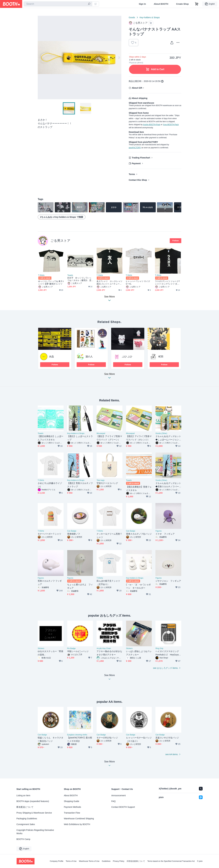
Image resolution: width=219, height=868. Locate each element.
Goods (132, 17)
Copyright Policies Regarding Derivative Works (35, 832)
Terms (132, 174)
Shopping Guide (71, 801)
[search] (89, 4)
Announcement (118, 795)
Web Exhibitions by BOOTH (77, 824)
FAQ (113, 801)
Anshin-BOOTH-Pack (152, 125)
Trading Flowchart (141, 158)
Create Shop (182, 4)
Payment (136, 163)
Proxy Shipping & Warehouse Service (34, 813)
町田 (161, 357)
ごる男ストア (60, 241)
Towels (70, 275)
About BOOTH (161, 4)
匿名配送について (25, 807)
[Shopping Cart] (197, 4)
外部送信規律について (136, 861)
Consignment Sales (26, 824)
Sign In (142, 4)
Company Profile (56, 861)
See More (109, 377)
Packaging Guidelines (27, 819)
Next (119, 58)
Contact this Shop (138, 180)
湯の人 (89, 357)
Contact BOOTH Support (123, 807)
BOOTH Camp (23, 839)
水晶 (51, 357)
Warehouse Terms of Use (89, 861)
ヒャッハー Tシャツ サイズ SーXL (138, 283)
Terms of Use (71, 861)
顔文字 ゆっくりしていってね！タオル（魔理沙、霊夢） (79, 279)
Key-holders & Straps (150, 17)
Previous (40, 58)
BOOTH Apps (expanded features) (33, 801)
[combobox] (58, 4)
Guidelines (106, 861)
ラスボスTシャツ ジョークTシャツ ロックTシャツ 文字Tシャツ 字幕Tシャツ (168, 283)
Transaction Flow (72, 813)
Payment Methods (72, 807)
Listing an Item (23, 795)
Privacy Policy (119, 861)
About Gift (137, 88)
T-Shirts (41, 275)
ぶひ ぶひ (127, 357)
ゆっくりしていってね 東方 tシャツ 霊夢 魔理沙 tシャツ (51, 283)
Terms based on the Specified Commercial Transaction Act (171, 861)
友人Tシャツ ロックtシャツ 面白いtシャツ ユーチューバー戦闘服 (109, 283)
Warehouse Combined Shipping (79, 819)
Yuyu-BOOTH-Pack (171, 125)
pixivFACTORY (135, 148)
